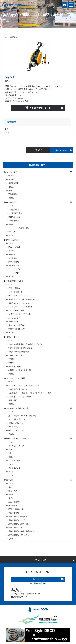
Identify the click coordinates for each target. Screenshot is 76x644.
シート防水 (13, 258)
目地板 (11, 494)
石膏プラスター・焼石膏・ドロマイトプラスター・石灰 (30, 393)
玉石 (10, 191)
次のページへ (61, 150)
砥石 (10, 450)
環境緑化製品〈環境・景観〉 (20, 524)
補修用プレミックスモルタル (20, 303)
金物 (10, 453)
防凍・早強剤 (14, 262)
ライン (11, 498)
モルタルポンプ (14, 468)
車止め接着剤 (14, 513)
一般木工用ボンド (15, 355)
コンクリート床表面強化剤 (19, 228)
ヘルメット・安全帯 (16, 430)
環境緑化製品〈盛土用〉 (18, 528)
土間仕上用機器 (14, 461)
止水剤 (11, 251)
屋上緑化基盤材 (14, 502)
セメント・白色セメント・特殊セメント (24, 386)
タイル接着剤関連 (15, 292)
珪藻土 (11, 187)
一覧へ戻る (38, 150)
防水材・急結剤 (14, 247)
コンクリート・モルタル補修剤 (20, 307)
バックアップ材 (14, 269)
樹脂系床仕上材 (14, 221)
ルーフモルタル (14, 318)
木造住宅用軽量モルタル (18, 389)
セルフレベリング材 (16, 310)
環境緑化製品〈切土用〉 (18, 520)
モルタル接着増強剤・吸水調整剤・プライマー (26, 344)
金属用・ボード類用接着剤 (19, 352)
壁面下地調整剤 (14, 288)
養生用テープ (14, 427)
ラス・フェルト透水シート (19, 325)
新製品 (11, 179)
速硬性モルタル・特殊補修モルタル (22, 299)
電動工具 (12, 457)
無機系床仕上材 (14, 217)
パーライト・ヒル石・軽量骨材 (20, 397)
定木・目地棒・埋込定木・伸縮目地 (22, 416)
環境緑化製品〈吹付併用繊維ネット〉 (23, 531)
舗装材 (11, 224)
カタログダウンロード (38, 108)
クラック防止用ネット (17, 419)
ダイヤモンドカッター (17, 446)
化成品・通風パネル (16, 423)
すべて (11, 176)
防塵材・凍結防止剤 (16, 509)
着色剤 (11, 363)
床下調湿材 (13, 506)
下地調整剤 (13, 194)
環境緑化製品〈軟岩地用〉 (19, 517)
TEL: (38, 572)
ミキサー (12, 464)
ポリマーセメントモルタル (19, 296)
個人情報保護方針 (38, 583)
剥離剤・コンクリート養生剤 (20, 370)
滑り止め (12, 232)
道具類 (11, 472)
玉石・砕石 (13, 400)
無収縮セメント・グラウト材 (20, 314)
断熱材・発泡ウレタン (17, 329)
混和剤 (11, 359)
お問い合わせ (38, 579)
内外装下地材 (14, 322)
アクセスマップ (19, 597)
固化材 (11, 487)
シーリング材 (14, 273)
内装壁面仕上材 (14, 210)
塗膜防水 (12, 254)
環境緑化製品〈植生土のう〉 (20, 535)
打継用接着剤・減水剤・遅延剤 (20, 348)
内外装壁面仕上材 (15, 213)
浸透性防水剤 (14, 266)
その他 (11, 198)
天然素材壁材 (14, 183)
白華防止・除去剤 (15, 366)
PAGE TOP (54, 560)
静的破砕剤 (13, 491)
